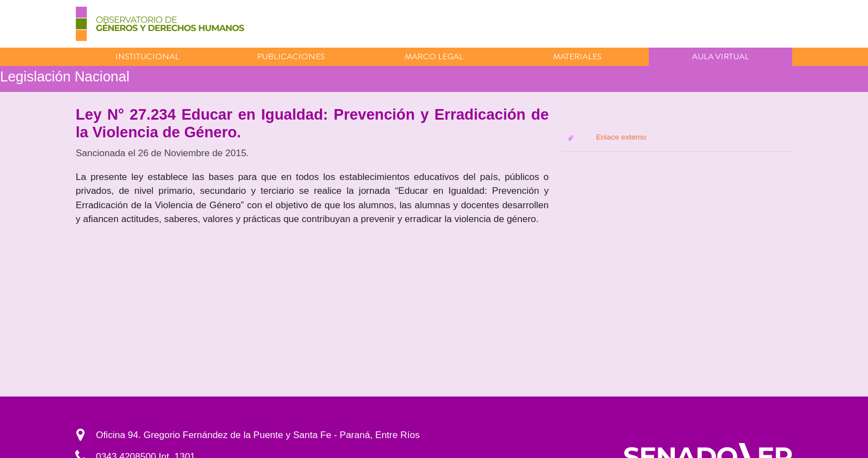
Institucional (147, 56)
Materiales (577, 56)
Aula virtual (720, 56)
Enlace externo (621, 137)
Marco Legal (434, 56)
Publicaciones (291, 56)
